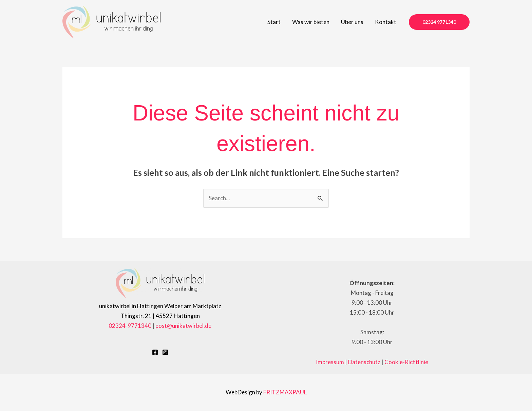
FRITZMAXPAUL (285, 392)
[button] (439, 22)
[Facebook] (155, 352)
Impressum (330, 362)
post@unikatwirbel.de (183, 326)
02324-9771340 (130, 326)
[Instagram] (165, 352)
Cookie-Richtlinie (406, 362)
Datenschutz (364, 362)
